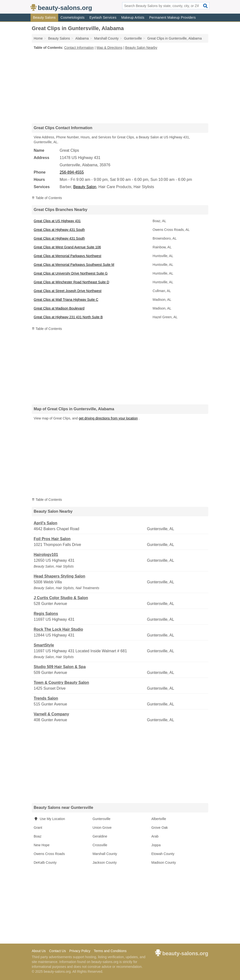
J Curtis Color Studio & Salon (61, 598)
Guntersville (102, 819)
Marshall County (105, 854)
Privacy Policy (80, 951)
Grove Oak (160, 828)
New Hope (42, 845)
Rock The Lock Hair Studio (58, 629)
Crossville (100, 845)
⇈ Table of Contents (47, 198)
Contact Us (57, 951)
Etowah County (163, 854)
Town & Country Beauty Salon (61, 683)
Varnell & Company (51, 714)
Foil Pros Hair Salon (52, 539)
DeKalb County (45, 863)
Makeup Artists (133, 17)
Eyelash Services (103, 17)
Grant (38, 828)
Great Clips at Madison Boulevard (59, 308)
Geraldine (100, 836)
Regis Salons (46, 614)
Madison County (164, 863)
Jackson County (105, 863)
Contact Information (79, 48)
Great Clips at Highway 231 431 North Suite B (68, 317)
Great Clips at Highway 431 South (59, 230)
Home (38, 38)
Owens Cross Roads (49, 854)
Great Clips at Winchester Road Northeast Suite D (71, 282)
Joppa (156, 845)
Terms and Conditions (110, 951)
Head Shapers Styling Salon (60, 576)
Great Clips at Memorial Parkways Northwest (68, 256)
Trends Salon (46, 698)
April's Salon (45, 523)
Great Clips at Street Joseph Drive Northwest (68, 291)
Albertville (159, 819)
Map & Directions (109, 48)
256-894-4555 (72, 172)
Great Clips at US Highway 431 (57, 221)
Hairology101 (46, 555)
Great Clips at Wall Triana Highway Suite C (66, 300)
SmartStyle (44, 645)
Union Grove (102, 828)
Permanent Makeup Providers (172, 17)
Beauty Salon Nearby (141, 48)
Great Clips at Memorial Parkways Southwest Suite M (74, 265)
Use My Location (49, 819)
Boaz (38, 836)
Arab (155, 836)
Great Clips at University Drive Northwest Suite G (71, 273)
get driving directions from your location (108, 418)
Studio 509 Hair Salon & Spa (60, 667)
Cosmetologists (73, 17)
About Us (39, 951)
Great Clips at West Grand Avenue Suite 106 (67, 247)
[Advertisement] (120, 86)
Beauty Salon (85, 187)
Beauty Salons (44, 17)
